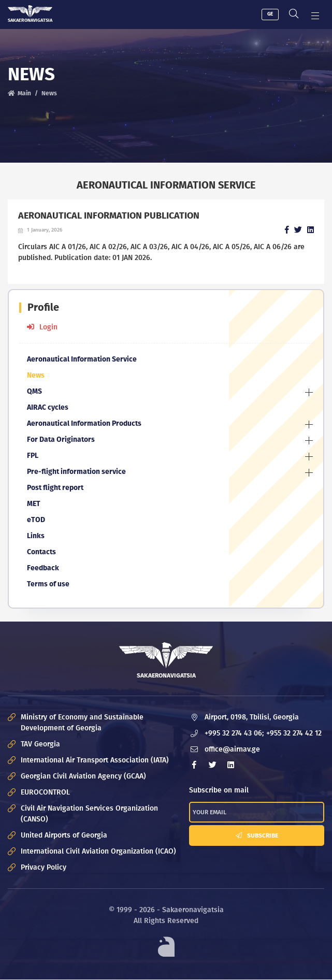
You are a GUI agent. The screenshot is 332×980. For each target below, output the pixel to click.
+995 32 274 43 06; (234, 733)
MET (34, 504)
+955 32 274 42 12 (294, 733)
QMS (34, 391)
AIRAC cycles (48, 407)
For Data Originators (61, 439)
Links (36, 536)
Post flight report (55, 488)
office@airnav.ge (232, 749)
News (49, 93)
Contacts (41, 552)
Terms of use (48, 584)
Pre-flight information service (76, 472)
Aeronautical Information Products (84, 423)
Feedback (43, 568)
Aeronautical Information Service (82, 359)
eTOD (36, 520)
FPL (33, 456)
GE (270, 14)
